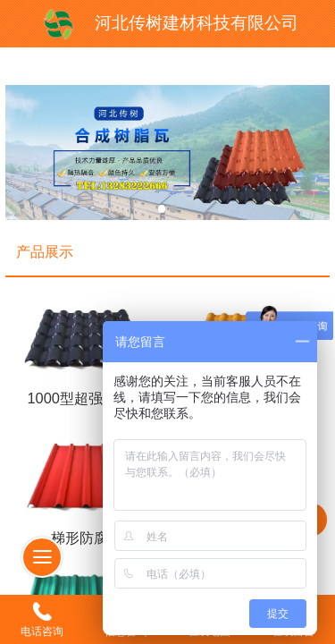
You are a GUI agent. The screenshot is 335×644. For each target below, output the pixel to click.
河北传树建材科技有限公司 (197, 23)
